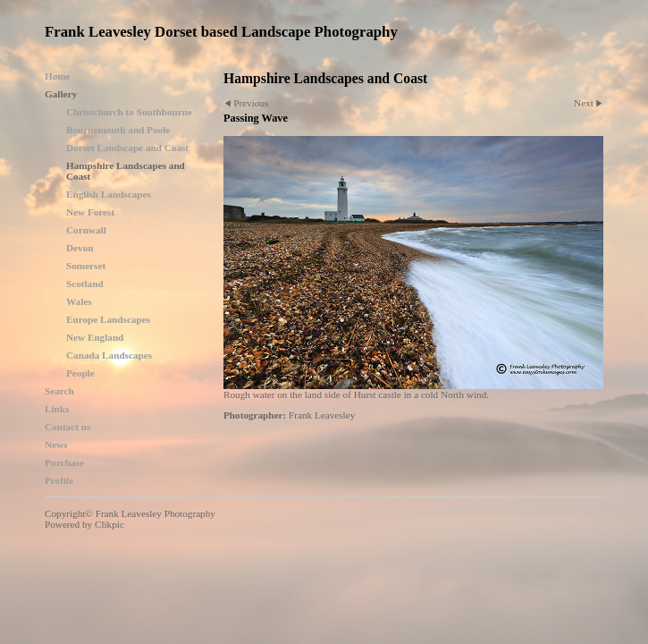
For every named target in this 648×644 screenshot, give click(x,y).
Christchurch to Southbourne (129, 112)
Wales (79, 301)
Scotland (85, 284)
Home (58, 76)
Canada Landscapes (109, 355)
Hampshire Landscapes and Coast (126, 171)
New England (95, 337)
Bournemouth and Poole (118, 130)
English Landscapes (109, 194)
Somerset (86, 266)
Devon (80, 248)
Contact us (67, 427)
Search (59, 391)
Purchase (64, 462)
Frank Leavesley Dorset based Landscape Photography (221, 32)
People (80, 373)
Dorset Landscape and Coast (127, 148)
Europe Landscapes (108, 319)
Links (57, 409)
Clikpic (109, 524)
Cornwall (86, 230)
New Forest (90, 212)
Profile (59, 480)
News (56, 445)
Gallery (61, 94)
